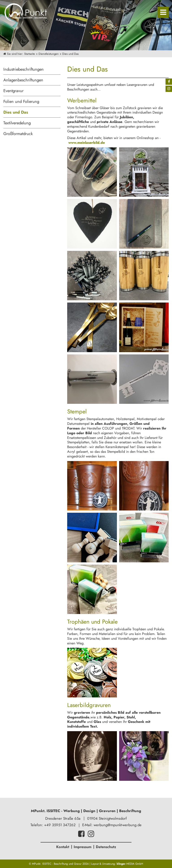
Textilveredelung (17, 123)
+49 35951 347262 (60, 825)
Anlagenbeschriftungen (23, 80)
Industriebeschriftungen (24, 69)
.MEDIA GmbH (130, 864)
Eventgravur (13, 91)
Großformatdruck (18, 134)
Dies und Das (16, 112)
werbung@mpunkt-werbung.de (118, 825)
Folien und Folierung (21, 101)
